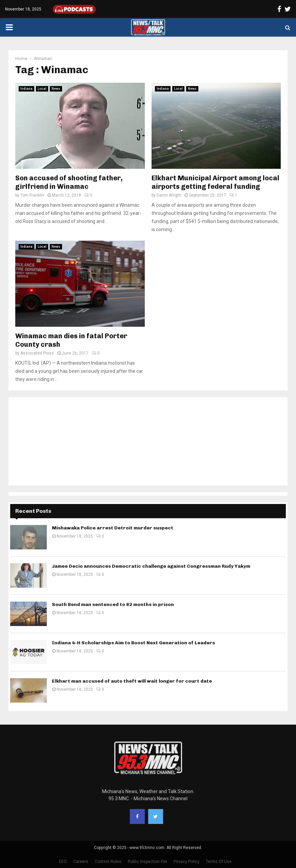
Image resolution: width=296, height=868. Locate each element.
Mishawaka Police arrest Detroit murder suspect (113, 528)
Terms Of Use (219, 862)
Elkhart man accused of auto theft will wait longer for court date (132, 681)
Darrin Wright (169, 195)
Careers (81, 862)
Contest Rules (108, 862)
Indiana (26, 89)
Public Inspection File (147, 862)
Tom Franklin (32, 195)
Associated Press (37, 353)
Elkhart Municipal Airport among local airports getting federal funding (215, 182)
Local (42, 89)
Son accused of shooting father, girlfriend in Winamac (69, 182)
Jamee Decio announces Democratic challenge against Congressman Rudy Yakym (151, 566)
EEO (63, 862)
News (56, 89)
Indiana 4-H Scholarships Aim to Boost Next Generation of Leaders (133, 643)
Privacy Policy (186, 862)
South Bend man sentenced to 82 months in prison (113, 604)
